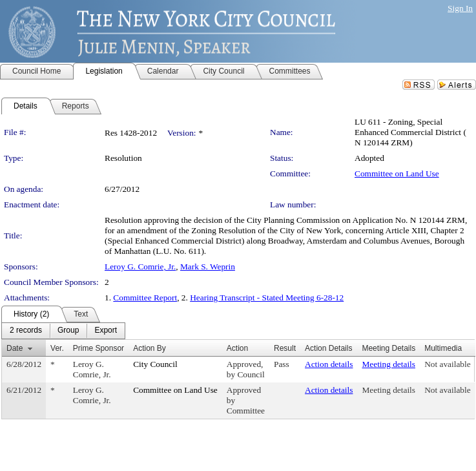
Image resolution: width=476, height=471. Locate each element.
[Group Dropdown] (68, 331)
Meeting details (388, 364)
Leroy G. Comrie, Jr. (140, 267)
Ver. (57, 348)
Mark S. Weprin (208, 267)
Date (15, 348)
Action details (329, 364)
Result (285, 348)
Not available (447, 364)
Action (237, 348)
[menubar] (63, 331)
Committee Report (145, 298)
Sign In (460, 8)
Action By (150, 348)
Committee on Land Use (397, 173)
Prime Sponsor (98, 348)
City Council (155, 364)
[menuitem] (26, 331)
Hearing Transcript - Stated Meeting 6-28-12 (267, 298)
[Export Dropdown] (106, 331)
